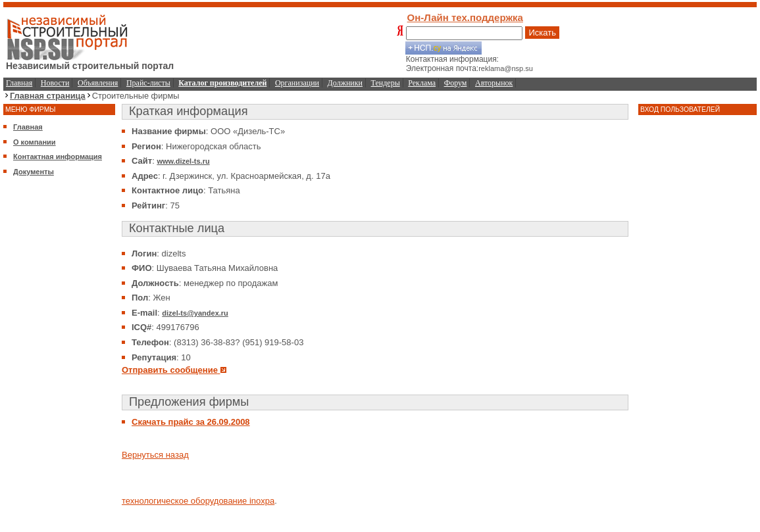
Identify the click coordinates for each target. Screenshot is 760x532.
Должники (345, 83)
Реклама (422, 83)
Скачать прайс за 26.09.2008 (191, 422)
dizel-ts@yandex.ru (195, 313)
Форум (456, 83)
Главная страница (48, 96)
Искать (542, 33)
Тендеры (386, 83)
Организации (297, 83)
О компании (35, 142)
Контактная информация (58, 157)
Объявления (98, 83)
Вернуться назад (155, 455)
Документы (34, 172)
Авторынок (494, 83)
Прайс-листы (148, 83)
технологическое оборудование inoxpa (198, 501)
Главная (19, 83)
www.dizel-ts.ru (183, 161)
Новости (55, 83)
